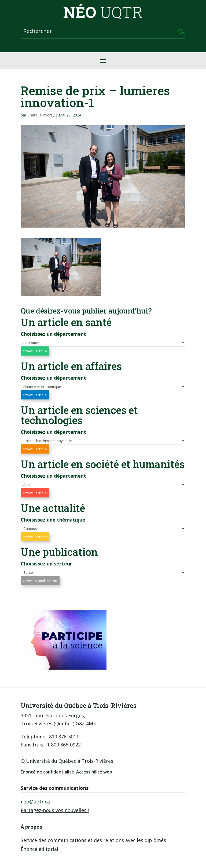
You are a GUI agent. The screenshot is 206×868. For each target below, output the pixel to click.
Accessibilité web (94, 772)
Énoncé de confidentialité (47, 772)
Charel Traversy (41, 115)
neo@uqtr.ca (35, 802)
